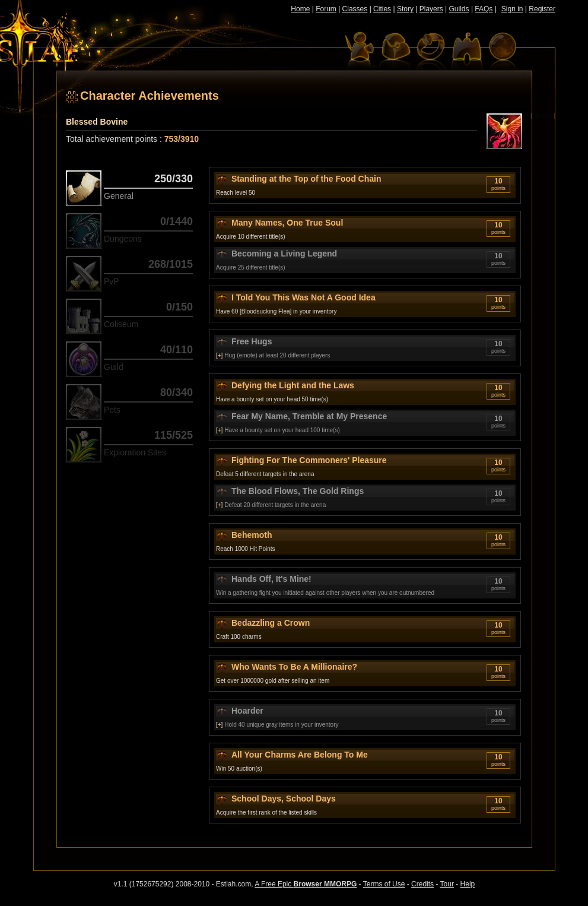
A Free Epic (306, 884)
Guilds (459, 9)
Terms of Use (384, 884)
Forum (326, 9)
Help (468, 884)
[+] (219, 355)
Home (300, 9)
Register (542, 9)
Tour (447, 884)
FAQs (484, 9)
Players (431, 9)
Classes (355, 9)
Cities (382, 9)
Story (405, 9)
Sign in (512, 9)
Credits (422, 884)
